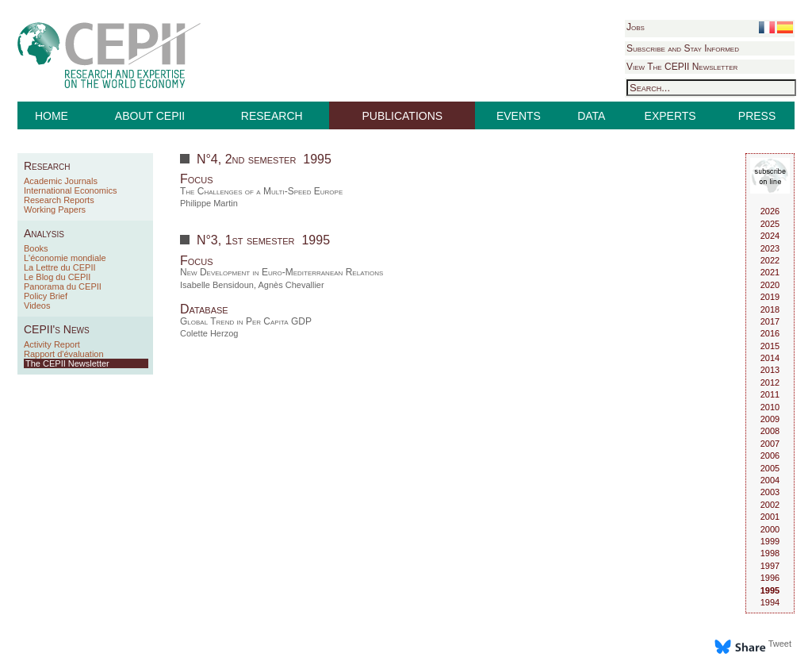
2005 (770, 468)
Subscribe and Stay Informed (683, 48)
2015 (770, 346)
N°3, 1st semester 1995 (263, 240)
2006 (770, 455)
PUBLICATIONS (403, 116)
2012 (770, 382)
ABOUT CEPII (150, 116)
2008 (770, 431)
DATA (591, 116)
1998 (770, 553)
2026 (770, 211)
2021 (770, 272)
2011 (770, 394)
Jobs (636, 27)
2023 (770, 248)
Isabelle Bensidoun (217, 285)
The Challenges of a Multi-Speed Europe (261, 191)
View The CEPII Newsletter (682, 67)
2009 (770, 419)
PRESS (757, 116)
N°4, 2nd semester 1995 (264, 159)
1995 (770, 590)
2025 (770, 224)
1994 (770, 602)
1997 (770, 566)
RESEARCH (272, 116)
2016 (770, 333)
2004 (770, 480)
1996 (770, 578)
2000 (770, 529)
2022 (770, 260)
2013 (770, 370)
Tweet (780, 644)
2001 (770, 517)
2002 (770, 505)
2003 (770, 492)
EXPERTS (670, 116)
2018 (770, 309)
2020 (770, 285)
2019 (770, 297)
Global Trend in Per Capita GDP (246, 321)
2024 (770, 236)
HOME (52, 116)
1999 (770, 541)
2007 (770, 444)
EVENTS (519, 116)
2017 (770, 321)
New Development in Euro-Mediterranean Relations (282, 272)
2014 (770, 358)
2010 (770, 407)
